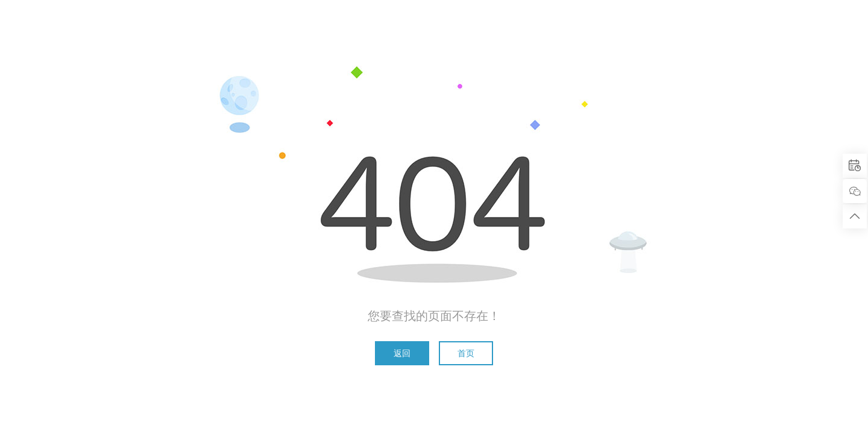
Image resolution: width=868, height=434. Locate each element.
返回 (402, 353)
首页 (466, 353)
